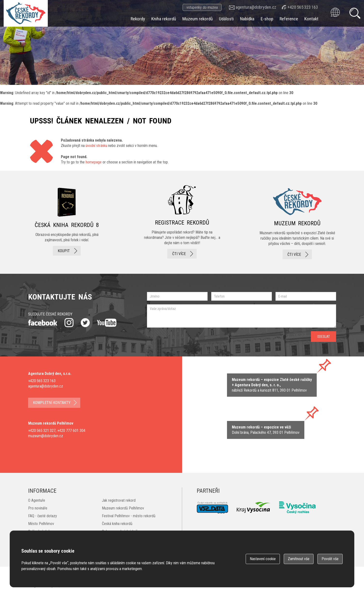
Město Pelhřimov (41, 524)
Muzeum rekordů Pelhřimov (123, 508)
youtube (107, 323)
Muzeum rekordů (198, 19)
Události (226, 19)
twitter (85, 323)
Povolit (330, 559)
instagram (69, 323)
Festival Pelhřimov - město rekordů (129, 516)
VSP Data (212, 508)
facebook (43, 323)
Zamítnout (299, 559)
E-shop (267, 19)
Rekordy (138, 19)
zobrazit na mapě (272, 385)
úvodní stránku (96, 146)
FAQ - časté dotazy (43, 516)
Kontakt (311, 19)
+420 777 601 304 (71, 431)
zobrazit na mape (266, 430)
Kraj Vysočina (254, 507)
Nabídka (247, 19)
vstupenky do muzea (202, 7)
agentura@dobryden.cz (256, 7)
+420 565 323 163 (303, 7)
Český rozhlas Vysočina (297, 508)
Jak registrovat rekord (119, 500)
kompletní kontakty (52, 403)
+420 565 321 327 (42, 431)
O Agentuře (37, 500)
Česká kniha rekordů (117, 524)
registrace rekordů (182, 222)
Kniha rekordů (164, 19)
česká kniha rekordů (67, 222)
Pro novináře (38, 508)
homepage (94, 162)
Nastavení (263, 559)
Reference (289, 19)
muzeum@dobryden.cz (46, 436)
